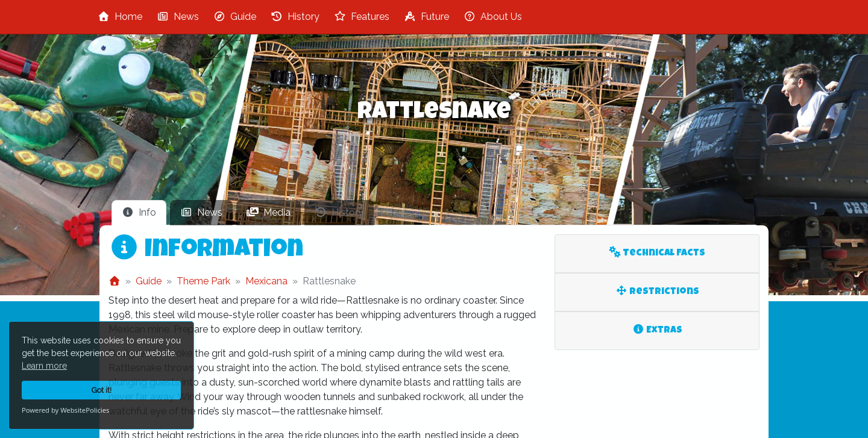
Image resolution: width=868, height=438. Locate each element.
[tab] (139, 213)
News (178, 17)
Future (426, 17)
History (295, 17)
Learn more (44, 366)
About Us (493, 17)
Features (362, 17)
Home (120, 17)
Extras (657, 330)
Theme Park (203, 281)
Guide (235, 17)
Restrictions (657, 291)
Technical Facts (657, 253)
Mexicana (266, 281)
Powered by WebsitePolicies (65, 410)
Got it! (102, 390)
